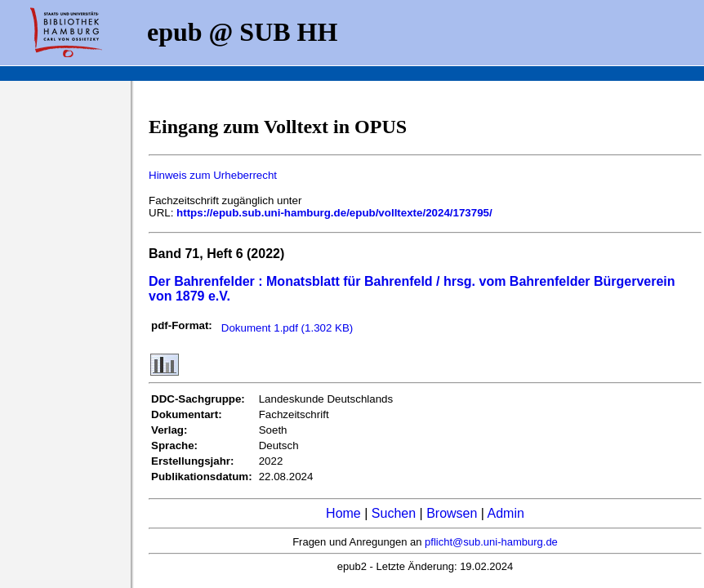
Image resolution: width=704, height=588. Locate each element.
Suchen (394, 513)
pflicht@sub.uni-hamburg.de (491, 542)
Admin (506, 513)
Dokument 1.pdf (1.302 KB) (287, 328)
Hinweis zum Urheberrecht (213, 175)
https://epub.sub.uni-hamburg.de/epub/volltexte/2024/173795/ (334, 213)
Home (343, 513)
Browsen (452, 513)
